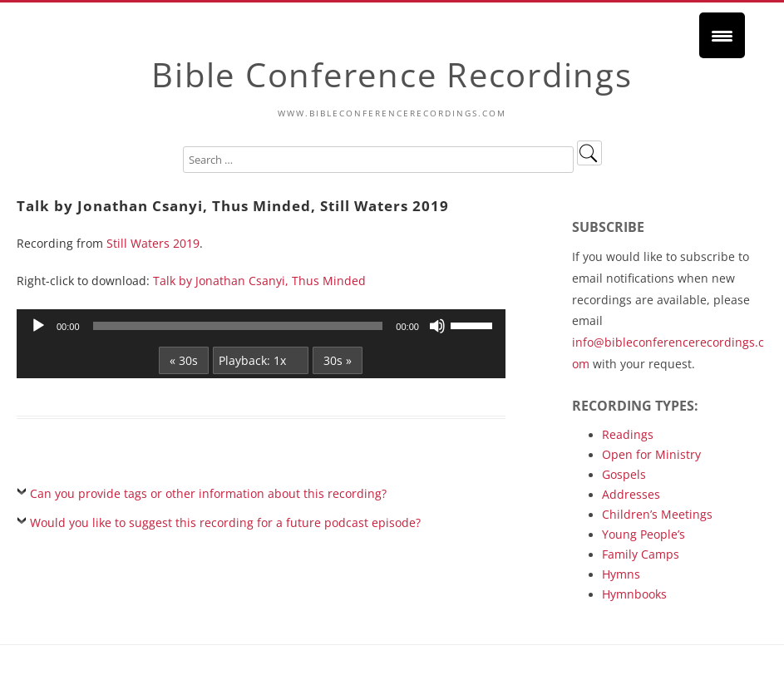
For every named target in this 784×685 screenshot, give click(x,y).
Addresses (631, 494)
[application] (261, 326)
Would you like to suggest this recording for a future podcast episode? (225, 522)
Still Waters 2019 (153, 243)
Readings (628, 434)
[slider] (238, 326)
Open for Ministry (651, 454)
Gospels (624, 474)
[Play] (38, 326)
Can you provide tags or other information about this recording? (208, 493)
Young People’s (643, 534)
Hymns (621, 574)
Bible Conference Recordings (392, 74)
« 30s (184, 360)
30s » (338, 360)
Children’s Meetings (657, 514)
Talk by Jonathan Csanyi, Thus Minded (259, 281)
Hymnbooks (634, 594)
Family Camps (641, 554)
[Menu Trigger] (722, 35)
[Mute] (437, 326)
